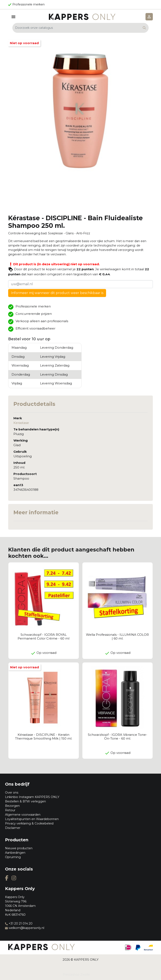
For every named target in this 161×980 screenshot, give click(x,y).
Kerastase (21, 423)
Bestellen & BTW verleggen (25, 801)
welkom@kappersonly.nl (25, 928)
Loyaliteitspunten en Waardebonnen (32, 819)
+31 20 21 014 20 (19, 923)
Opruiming (13, 857)
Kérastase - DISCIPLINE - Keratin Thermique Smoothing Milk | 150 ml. (44, 737)
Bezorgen (12, 806)
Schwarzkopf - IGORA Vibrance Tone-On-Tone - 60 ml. (118, 737)
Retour (10, 810)
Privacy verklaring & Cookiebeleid (29, 823)
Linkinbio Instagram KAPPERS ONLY (32, 797)
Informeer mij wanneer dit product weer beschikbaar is (57, 293)
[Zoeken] (80, 28)
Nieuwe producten (19, 848)
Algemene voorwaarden (23, 815)
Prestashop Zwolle (76, 975)
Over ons (12, 793)
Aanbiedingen (15, 853)
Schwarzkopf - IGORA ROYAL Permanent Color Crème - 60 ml (43, 636)
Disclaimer (13, 828)
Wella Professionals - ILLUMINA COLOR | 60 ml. (117, 636)
